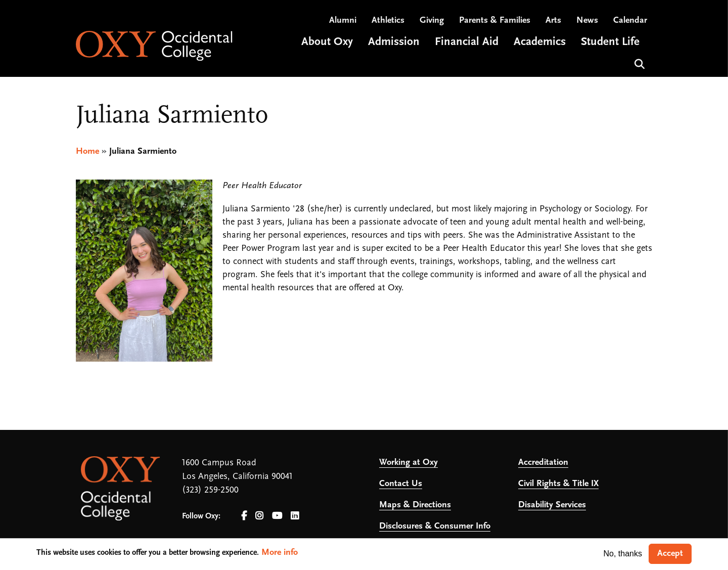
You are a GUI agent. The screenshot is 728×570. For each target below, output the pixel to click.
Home (87, 151)
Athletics (388, 20)
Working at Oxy (408, 463)
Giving (432, 20)
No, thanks (623, 554)
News (587, 20)
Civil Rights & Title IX (558, 484)
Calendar (630, 20)
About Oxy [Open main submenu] (327, 42)
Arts (553, 20)
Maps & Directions (415, 505)
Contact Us (401, 484)
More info (280, 553)
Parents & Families (495, 20)
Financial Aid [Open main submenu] (467, 42)
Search (638, 63)
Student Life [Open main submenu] (610, 42)
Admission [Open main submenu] (394, 42)
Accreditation (543, 463)
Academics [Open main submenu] (540, 42)
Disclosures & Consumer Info (435, 526)
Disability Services (552, 505)
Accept (670, 554)
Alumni (343, 20)
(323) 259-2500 (210, 490)
